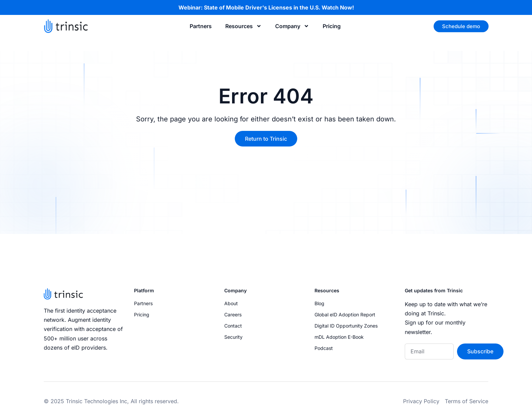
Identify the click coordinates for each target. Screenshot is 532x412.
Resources (243, 26)
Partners (201, 26)
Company (292, 26)
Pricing (332, 26)
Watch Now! (338, 7)
